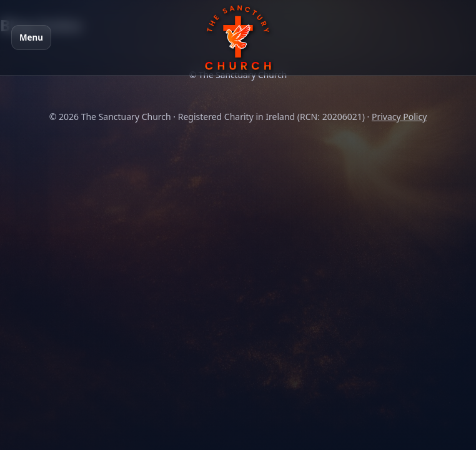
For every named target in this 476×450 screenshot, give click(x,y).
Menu (31, 37)
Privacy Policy (399, 117)
